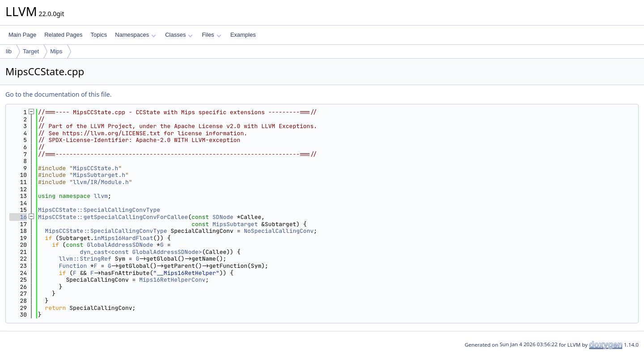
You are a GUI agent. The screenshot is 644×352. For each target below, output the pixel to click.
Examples (243, 35)
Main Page (22, 35)
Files (211, 35)
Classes (179, 35)
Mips (56, 51)
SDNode (223, 217)
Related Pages (63, 35)
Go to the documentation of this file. (58, 94)
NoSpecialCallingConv (279, 231)
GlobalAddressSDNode (120, 245)
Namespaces (135, 35)
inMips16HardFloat (124, 238)
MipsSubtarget (235, 224)
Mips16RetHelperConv (172, 280)
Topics (99, 35)
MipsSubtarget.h (99, 175)
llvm (101, 196)
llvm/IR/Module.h (101, 182)
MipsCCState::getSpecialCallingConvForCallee (113, 217)
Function (73, 266)
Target (31, 51)
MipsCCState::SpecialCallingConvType (99, 210)
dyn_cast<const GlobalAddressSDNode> (141, 252)
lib (9, 51)
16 (18, 217)
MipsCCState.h (95, 168)
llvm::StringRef (85, 259)
